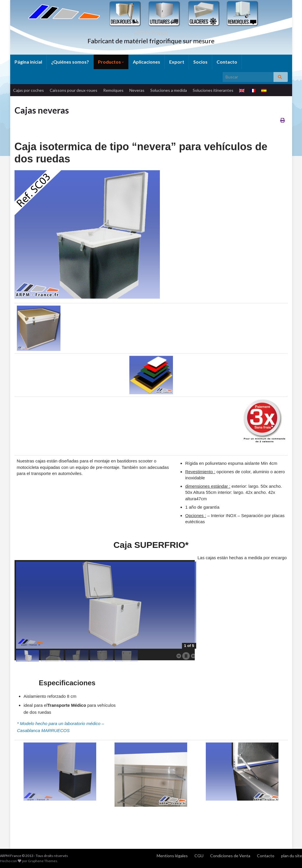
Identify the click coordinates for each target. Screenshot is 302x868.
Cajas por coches (28, 90)
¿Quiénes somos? (70, 62)
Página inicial (28, 62)
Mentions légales (172, 856)
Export (177, 62)
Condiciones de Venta (230, 856)
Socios (200, 62)
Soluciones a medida (169, 90)
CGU (199, 856)
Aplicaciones (146, 62)
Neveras (137, 90)
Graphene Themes (43, 861)
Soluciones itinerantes (213, 90)
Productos (111, 62)
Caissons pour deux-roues (74, 90)
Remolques (113, 90)
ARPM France (151, 31)
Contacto (227, 62)
